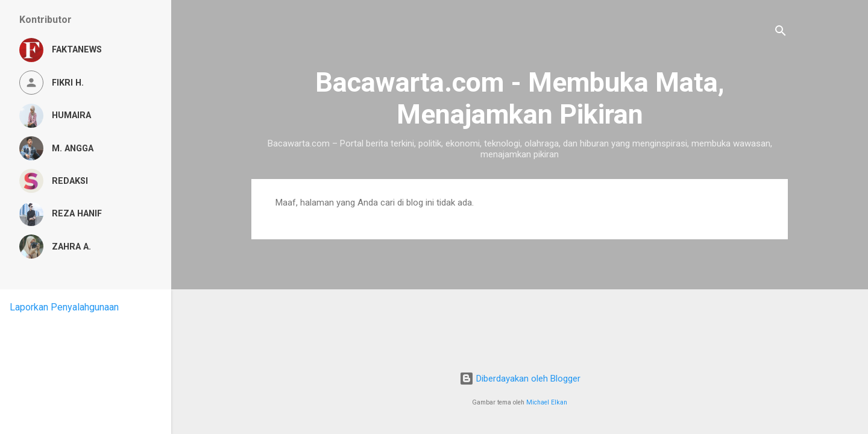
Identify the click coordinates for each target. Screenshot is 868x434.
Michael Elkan (547, 402)
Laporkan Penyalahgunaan (64, 307)
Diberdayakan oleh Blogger (520, 379)
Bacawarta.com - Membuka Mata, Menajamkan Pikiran (520, 98)
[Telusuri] (781, 33)
